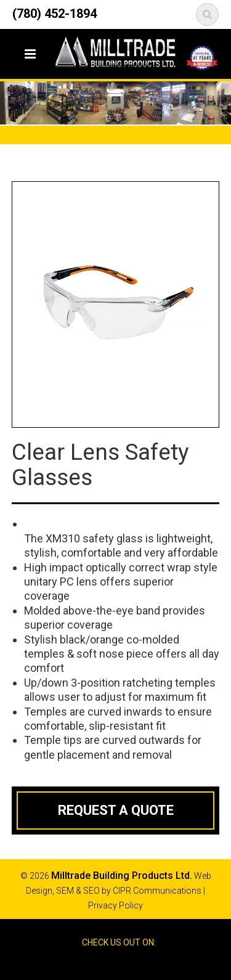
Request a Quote (116, 810)
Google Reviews (126, 964)
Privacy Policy (115, 905)
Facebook (104, 964)
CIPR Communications (157, 891)
